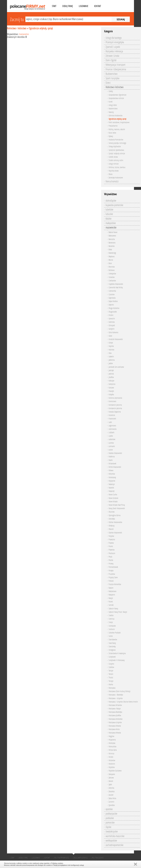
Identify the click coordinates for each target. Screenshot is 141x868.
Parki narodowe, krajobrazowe (119, 122)
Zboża (110, 174)
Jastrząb (111, 370)
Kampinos (112, 384)
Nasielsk (111, 488)
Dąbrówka (112, 298)
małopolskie (111, 223)
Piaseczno (112, 540)
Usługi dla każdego (114, 38)
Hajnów (111, 346)
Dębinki (111, 305)
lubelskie (109, 210)
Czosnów (112, 295)
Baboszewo (112, 236)
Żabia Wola (112, 798)
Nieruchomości (112, 181)
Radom (111, 588)
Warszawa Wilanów (115, 705)
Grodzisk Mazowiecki (116, 339)
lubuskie (109, 214)
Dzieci (108, 83)
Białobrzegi (112, 253)
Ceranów (112, 277)
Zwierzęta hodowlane (116, 178)
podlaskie (110, 818)
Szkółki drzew (113, 157)
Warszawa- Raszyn (115, 709)
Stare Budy (112, 643)
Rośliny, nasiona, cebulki (117, 129)
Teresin (111, 674)
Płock (110, 557)
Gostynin (112, 329)
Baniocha (112, 239)
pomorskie (110, 823)
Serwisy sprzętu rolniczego (117, 143)
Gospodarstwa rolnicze (116, 98)
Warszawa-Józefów (115, 715)
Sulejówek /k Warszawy (117, 660)
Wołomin (112, 764)
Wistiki (111, 757)
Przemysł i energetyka (115, 42)
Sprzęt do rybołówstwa (116, 150)
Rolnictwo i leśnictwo (17, 28)
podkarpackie (111, 814)
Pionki (111, 546)
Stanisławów (113, 640)
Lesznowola (112, 429)
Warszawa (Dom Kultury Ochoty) (119, 691)
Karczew (111, 388)
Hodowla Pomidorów (116, 140)
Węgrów (111, 736)
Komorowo (112, 401)
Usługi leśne (113, 105)
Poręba (111, 571)
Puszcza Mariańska (115, 584)
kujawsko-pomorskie (114, 205)
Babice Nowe (113, 232)
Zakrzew (111, 778)
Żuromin (111, 802)
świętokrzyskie (112, 832)
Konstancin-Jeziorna (115, 408)
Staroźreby (112, 647)
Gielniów (112, 322)
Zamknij (135, 864)
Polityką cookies (57, 863)
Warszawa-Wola (114, 729)
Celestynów (112, 274)
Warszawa (112, 688)
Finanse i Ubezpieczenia (116, 69)
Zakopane (112, 774)
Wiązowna (112, 740)
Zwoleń (111, 795)
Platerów (112, 550)
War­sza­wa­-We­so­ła (115, 733)
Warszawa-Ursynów (115, 722)
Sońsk (111, 636)
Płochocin (112, 553)
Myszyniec (112, 481)
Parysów (111, 536)
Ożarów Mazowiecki (115, 533)
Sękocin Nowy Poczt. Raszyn (118, 612)
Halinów (111, 350)
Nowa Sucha (113, 495)
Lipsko (111, 436)
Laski (110, 422)
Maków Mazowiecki (115, 453)
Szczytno (111, 664)
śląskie (108, 827)
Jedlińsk (111, 374)
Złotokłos (112, 792)
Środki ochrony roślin (116, 160)
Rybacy (111, 136)
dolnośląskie (111, 201)
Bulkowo (112, 270)
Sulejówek (112, 657)
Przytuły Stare (113, 578)
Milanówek (112, 464)
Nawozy (111, 112)
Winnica (111, 754)
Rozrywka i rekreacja (114, 51)
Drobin (111, 315)
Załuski (111, 781)
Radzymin (112, 595)
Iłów (110, 353)
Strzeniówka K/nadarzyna (117, 653)
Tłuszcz (111, 678)
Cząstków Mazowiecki (116, 284)
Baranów (112, 246)
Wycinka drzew (114, 171)
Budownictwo (112, 74)
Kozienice (112, 415)
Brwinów (112, 267)
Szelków (111, 667)
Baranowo (112, 243)
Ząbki (110, 785)
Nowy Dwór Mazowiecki (117, 508)
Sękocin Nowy (113, 609)
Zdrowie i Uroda (112, 56)
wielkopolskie (111, 841)
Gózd (110, 336)
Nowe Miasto (113, 502)
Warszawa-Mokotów (116, 719)
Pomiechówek (113, 567)
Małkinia (112, 457)
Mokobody (112, 477)
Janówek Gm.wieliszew (116, 367)
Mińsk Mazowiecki (115, 467)
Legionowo (112, 426)
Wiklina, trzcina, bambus (117, 167)
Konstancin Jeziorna (115, 405)
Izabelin (111, 357)
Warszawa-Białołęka (115, 712)
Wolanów (112, 760)
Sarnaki (111, 605)
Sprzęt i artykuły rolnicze (117, 154)
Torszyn (111, 681)
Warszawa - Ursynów (116, 698)
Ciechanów (112, 281)
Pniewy (111, 564)
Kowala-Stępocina (115, 412)
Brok (110, 263)
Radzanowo (112, 591)
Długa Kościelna (114, 308)
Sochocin (112, 629)
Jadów (111, 363)
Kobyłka (111, 395)
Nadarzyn (112, 484)
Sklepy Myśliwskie (115, 147)
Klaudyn (111, 391)
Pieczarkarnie (113, 126)
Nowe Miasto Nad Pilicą (117, 505)
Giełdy (111, 91)
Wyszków (112, 767)
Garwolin (112, 319)
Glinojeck (112, 325)
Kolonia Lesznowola (115, 398)
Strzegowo (112, 650)
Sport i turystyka (112, 78)
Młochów (112, 474)
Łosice (111, 450)
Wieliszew (112, 743)
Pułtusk (111, 581)
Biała (110, 250)
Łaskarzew (112, 439)
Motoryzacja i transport (115, 65)
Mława (111, 470)
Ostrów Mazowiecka (115, 522)
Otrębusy (112, 526)
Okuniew (112, 512)
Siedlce (111, 615)
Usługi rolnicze (114, 164)
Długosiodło (113, 312)
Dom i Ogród (111, 60)
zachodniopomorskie (114, 845)
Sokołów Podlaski (115, 633)
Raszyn (111, 598)
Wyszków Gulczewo (115, 771)
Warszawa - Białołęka (116, 695)
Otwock (111, 529)
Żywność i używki (113, 47)
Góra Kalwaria (113, 332)
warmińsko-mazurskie (115, 836)
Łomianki (112, 446)
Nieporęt (112, 491)
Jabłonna (112, 360)
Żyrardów (112, 805)
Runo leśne (112, 133)
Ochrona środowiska (115, 116)
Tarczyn (111, 671)
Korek (111, 102)
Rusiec (111, 602)
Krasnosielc (112, 419)
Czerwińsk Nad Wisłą (116, 288)
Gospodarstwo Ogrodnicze (117, 95)
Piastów (111, 543)
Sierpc (111, 622)
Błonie (111, 260)
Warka (111, 685)
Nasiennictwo (113, 109)
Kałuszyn (111, 381)
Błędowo (112, 257)
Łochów (111, 443)
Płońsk (111, 560)
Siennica (111, 619)
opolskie (109, 809)
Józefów (111, 377)
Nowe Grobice (113, 498)
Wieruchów (112, 747)
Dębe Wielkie (113, 301)
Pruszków (112, 574)
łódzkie (109, 219)
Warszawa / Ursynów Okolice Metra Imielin (123, 702)
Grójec (111, 343)
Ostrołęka (112, 519)
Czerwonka (112, 291)
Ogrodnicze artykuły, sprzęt (41, 28)
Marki (111, 460)
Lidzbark (111, 433)
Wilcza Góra (113, 750)
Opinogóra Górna (114, 515)
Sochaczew (112, 626)
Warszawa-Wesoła (115, 726)
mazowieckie (24, 34)
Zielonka (111, 788)
